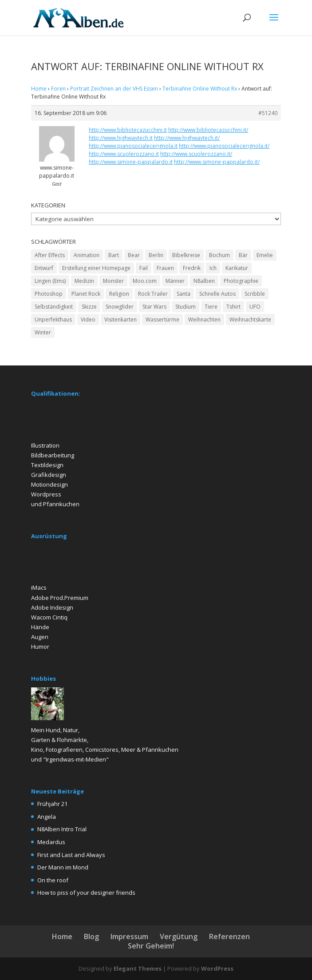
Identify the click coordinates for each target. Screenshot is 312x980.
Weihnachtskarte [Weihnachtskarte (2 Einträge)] (250, 319)
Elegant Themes (138, 968)
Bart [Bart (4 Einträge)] (114, 255)
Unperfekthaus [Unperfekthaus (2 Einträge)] (53, 319)
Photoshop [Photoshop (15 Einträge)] (49, 294)
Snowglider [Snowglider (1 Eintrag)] (120, 307)
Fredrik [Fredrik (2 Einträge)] (192, 268)
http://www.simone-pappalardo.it (131, 162)
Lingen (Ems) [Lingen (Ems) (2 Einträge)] (50, 281)
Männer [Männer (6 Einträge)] (175, 281)
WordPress (217, 968)
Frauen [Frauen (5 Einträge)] (165, 268)
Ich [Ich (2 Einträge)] (213, 268)
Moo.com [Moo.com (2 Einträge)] (145, 281)
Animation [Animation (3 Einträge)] (87, 255)
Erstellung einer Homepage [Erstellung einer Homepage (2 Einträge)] (96, 268)
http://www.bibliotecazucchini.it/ (208, 130)
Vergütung (179, 936)
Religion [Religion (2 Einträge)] (119, 294)
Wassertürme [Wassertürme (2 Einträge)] (162, 319)
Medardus (51, 842)
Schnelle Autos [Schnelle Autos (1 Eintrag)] (217, 294)
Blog (91, 936)
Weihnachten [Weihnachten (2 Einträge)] (204, 319)
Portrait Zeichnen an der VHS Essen (114, 89)
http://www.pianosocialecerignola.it (133, 146)
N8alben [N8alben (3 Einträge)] (204, 281)
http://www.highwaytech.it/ (187, 138)
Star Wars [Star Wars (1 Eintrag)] (154, 307)
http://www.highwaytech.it (121, 138)
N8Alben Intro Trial (62, 829)
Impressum (129, 936)
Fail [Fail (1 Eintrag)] (144, 268)
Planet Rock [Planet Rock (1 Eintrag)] (86, 294)
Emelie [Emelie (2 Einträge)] (265, 255)
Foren (58, 89)
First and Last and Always (71, 855)
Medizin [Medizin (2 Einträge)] (84, 281)
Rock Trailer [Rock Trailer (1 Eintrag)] (153, 294)
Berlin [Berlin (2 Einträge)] (156, 255)
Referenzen (229, 936)
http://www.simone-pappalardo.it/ (217, 162)
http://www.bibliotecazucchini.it (128, 130)
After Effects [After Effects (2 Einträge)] (50, 255)
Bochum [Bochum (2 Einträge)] (219, 255)
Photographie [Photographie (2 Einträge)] (241, 281)
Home (39, 89)
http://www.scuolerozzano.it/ (196, 154)
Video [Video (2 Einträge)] (88, 319)
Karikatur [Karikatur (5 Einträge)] (237, 268)
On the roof (53, 880)
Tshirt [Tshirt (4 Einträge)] (233, 307)
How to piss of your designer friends (86, 893)
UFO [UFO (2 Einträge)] (255, 307)
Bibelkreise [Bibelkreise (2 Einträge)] (186, 255)
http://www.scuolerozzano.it (124, 154)
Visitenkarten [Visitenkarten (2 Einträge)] (120, 319)
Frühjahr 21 (52, 804)
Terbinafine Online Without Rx (200, 89)
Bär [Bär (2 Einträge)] (243, 255)
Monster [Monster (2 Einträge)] (113, 281)
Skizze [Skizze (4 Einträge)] (89, 307)
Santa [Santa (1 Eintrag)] (184, 294)
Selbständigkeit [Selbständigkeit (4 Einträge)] (54, 307)
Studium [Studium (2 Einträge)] (186, 307)
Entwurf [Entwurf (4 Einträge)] (44, 268)
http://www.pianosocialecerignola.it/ (224, 146)
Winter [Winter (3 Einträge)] (43, 332)
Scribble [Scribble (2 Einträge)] (255, 294)
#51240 (268, 113)
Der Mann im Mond (63, 867)
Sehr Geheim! (151, 946)
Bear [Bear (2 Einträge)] (134, 255)
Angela (47, 817)
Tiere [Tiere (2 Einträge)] (211, 307)
